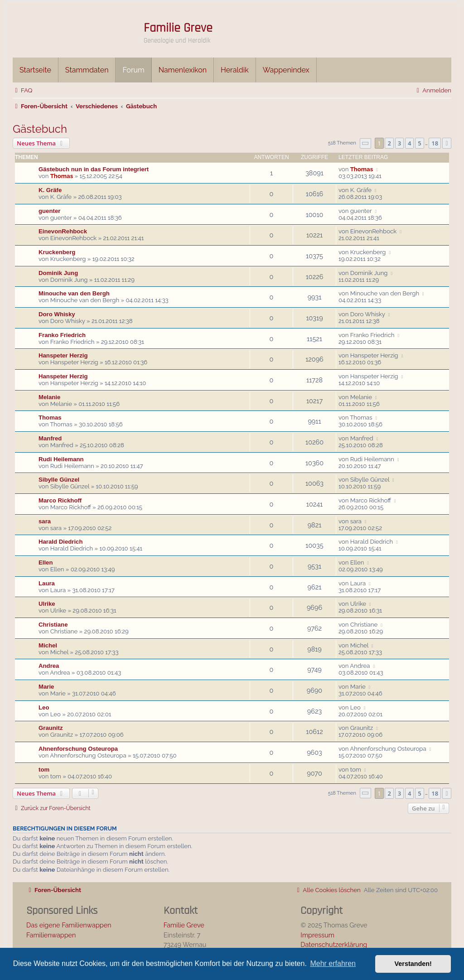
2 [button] (389, 143)
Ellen (46, 562)
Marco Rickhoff (60, 500)
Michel (48, 645)
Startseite (35, 70)
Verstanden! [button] (413, 964)
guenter (49, 211)
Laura (47, 583)
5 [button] (419, 143)
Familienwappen (51, 935)
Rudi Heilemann (61, 459)
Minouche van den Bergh (74, 293)
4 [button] (409, 143)
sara (45, 521)
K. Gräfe (50, 190)
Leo (44, 707)
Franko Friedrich (62, 335)
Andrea (49, 666)
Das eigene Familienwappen (69, 925)
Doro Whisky (57, 314)
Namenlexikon (183, 70)
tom (44, 770)
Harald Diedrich (60, 542)
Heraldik (235, 70)
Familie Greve (178, 28)
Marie (46, 687)
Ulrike (47, 604)
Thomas (62, 176)
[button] (366, 143)
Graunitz (51, 728)
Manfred (50, 438)
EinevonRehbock (63, 231)
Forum (133, 70)
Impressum (317, 935)
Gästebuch (40, 129)
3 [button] (399, 143)
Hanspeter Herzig (63, 355)
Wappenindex (286, 70)
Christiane (53, 625)
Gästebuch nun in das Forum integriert (94, 169)
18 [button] (435, 143)
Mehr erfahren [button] (333, 963)
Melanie (49, 397)
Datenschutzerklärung (334, 944)
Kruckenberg (57, 252)
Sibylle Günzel (59, 480)
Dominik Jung (58, 273)
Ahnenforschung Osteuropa (78, 749)
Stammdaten (87, 70)
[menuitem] (22, 90)
